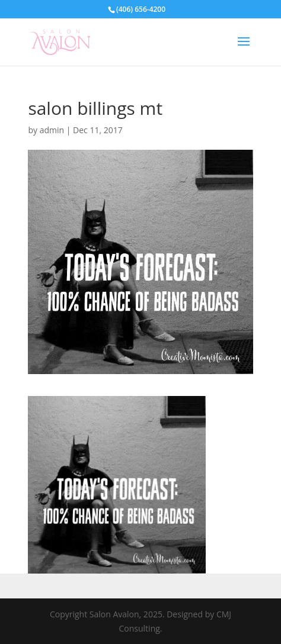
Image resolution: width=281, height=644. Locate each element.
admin (52, 130)
